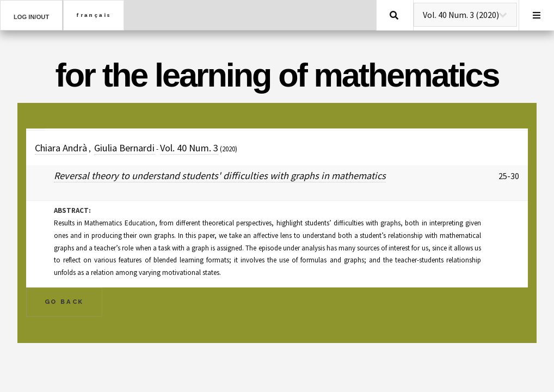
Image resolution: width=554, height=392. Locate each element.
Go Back (64, 302)
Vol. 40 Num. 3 (189, 148)
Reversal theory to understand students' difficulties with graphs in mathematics (220, 176)
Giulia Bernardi (124, 148)
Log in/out (31, 17)
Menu (537, 15)
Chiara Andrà (61, 148)
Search (394, 15)
